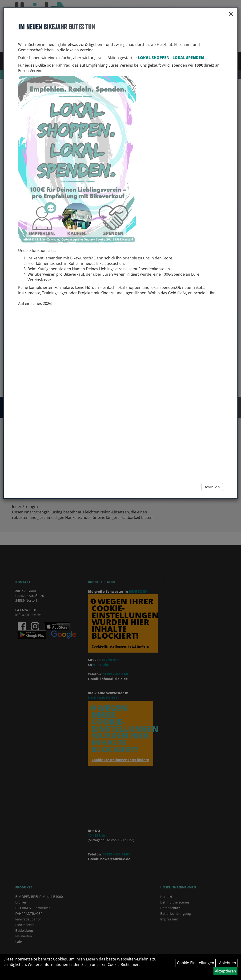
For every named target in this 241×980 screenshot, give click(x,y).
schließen (212, 487)
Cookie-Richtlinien (123, 964)
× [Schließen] (231, 14)
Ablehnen (228, 963)
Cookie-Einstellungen (196, 963)
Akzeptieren (225, 971)
